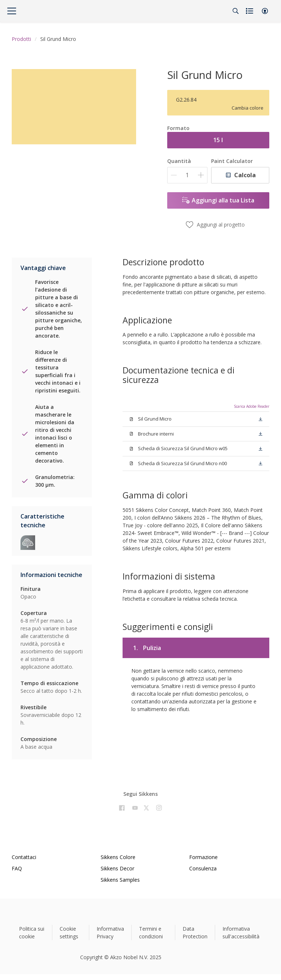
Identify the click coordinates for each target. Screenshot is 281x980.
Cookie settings (69, 932)
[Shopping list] (250, 11)
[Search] (236, 11)
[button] (265, 11)
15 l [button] (218, 140)
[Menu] (12, 11)
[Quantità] (187, 175)
